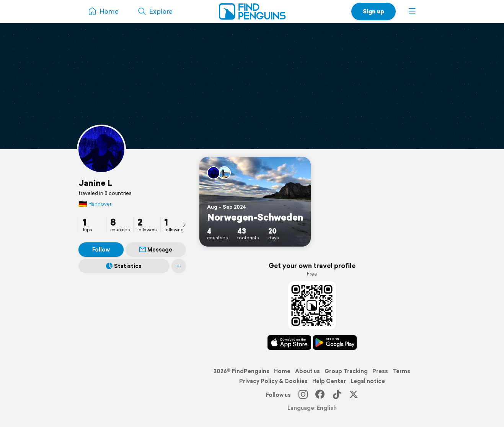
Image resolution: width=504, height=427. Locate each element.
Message (156, 250)
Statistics (124, 266)
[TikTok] (337, 395)
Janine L (95, 183)
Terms (401, 371)
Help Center (329, 381)
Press (380, 371)
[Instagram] (303, 395)
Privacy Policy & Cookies (273, 381)
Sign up (374, 11)
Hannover (95, 204)
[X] (354, 395)
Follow (101, 250)
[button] (412, 11)
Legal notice (368, 381)
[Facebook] (320, 395)
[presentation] (184, 224)
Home (282, 371)
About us (307, 371)
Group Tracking (346, 371)
